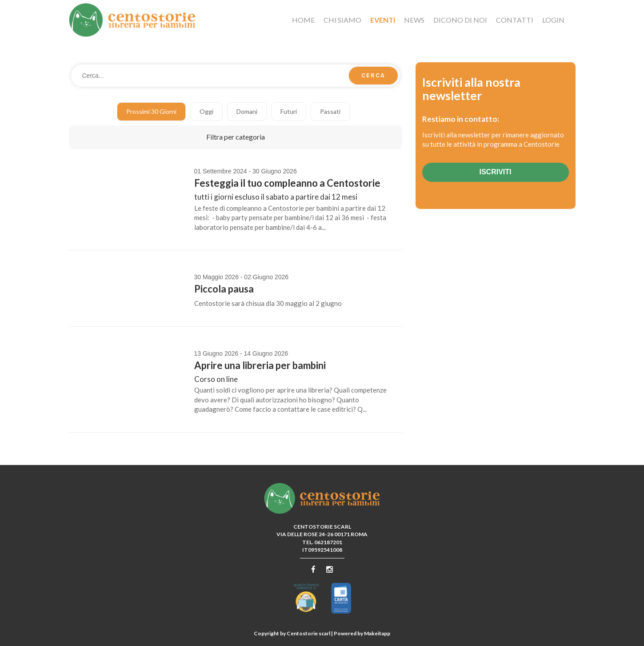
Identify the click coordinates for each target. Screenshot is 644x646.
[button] (236, 137)
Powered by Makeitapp (362, 633)
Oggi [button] (206, 111)
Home (303, 20)
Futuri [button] (289, 111)
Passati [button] (330, 111)
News (414, 20)
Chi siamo (342, 20)
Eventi (383, 20)
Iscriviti (495, 172)
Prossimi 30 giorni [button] (151, 111)
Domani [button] (247, 111)
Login (553, 20)
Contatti (515, 20)
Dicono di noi (460, 20)
